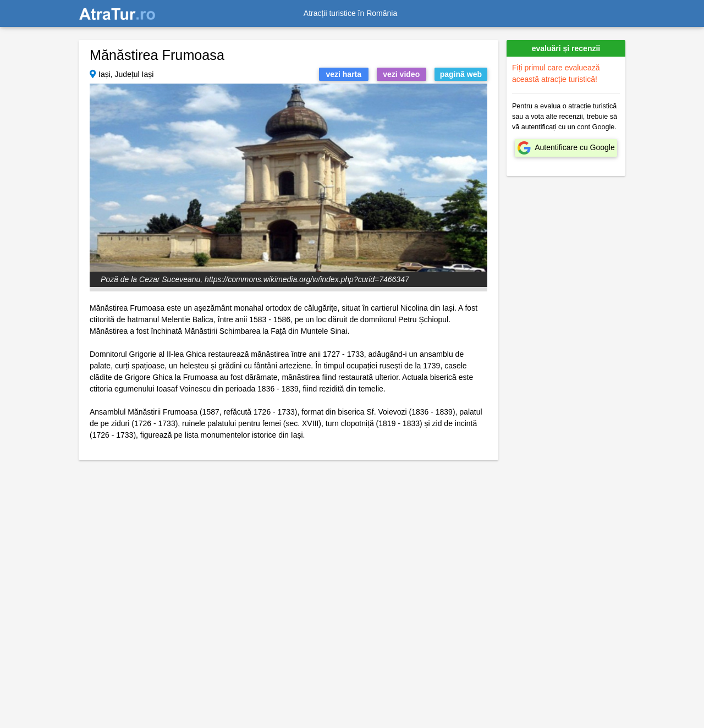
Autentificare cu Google (575, 147)
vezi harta (343, 74)
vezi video (401, 74)
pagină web (461, 74)
